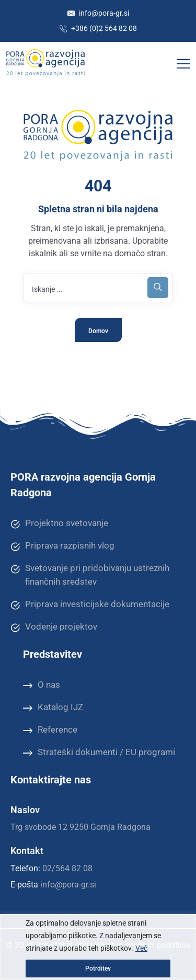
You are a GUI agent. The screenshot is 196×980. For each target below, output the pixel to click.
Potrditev (98, 968)
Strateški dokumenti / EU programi (99, 753)
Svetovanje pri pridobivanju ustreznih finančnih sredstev (90, 574)
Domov (98, 331)
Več (141, 948)
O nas (42, 685)
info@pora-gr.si (98, 13)
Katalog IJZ (53, 708)
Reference (50, 730)
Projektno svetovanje (59, 523)
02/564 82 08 (67, 868)
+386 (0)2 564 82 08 (98, 28)
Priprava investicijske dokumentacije (90, 605)
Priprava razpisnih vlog (62, 546)
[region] (98, 947)
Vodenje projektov (54, 627)
